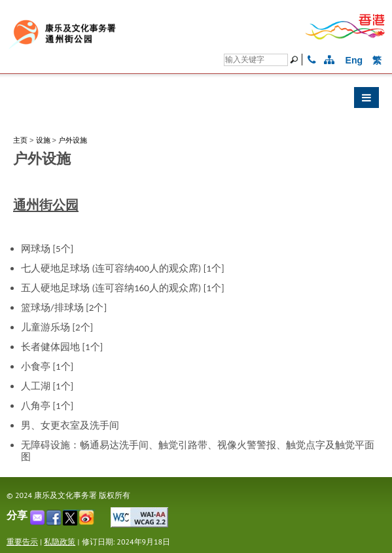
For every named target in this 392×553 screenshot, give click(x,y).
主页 (20, 140)
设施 (43, 140)
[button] (196, 101)
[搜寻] (256, 60)
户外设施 (73, 140)
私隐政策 (60, 542)
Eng (354, 60)
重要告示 (22, 542)
